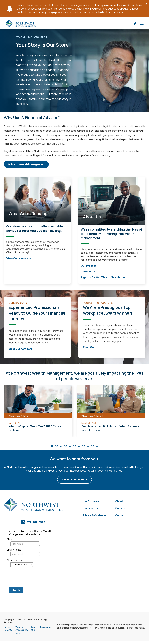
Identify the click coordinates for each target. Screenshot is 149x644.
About (119, 501)
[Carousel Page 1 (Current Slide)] (52, 446)
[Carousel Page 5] (70, 446)
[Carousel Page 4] (66, 446)
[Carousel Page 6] (75, 446)
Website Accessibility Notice (22, 630)
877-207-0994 (36, 522)
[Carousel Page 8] (84, 446)
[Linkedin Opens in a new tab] (23, 524)
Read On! (89, 347)
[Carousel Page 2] (57, 446)
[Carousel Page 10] (93, 446)
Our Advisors (91, 501)
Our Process (89, 266)
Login (134, 23)
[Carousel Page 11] (97, 446)
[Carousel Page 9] (88, 446)
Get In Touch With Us (74, 480)
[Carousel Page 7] (79, 446)
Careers (120, 508)
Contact (120, 515)
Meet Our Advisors (20, 349)
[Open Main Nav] (142, 23)
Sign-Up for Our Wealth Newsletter (103, 277)
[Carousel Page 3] (61, 446)
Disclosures (45, 627)
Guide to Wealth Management (26, 165)
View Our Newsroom (19, 258)
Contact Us (88, 272)
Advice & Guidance (94, 515)
